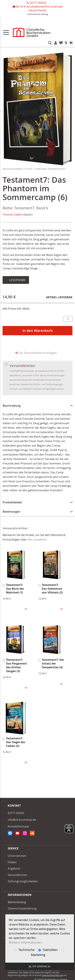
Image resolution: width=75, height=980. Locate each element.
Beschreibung (12, 406)
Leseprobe (17, 280)
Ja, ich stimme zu (40, 966)
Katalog (44, 14)
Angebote (14, 869)
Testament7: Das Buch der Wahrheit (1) (15, 589)
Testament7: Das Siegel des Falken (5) (16, 742)
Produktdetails (12, 502)
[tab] (37, 406)
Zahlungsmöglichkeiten (23, 881)
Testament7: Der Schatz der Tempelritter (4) (53, 663)
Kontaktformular (19, 826)
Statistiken (48, 950)
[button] (26, 609)
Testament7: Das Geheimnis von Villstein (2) (52, 589)
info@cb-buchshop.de (22, 820)
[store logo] (37, 29)
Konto (56, 43)
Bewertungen (11, 512)
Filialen (66, 43)
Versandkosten (18, 875)
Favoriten (61, 43)
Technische (25, 950)
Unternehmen (34, 14)
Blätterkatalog (17, 902)
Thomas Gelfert (13, 215)
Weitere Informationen (25, 942)
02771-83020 (38, 3)
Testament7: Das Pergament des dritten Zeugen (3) (16, 665)
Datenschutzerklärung (22, 908)
